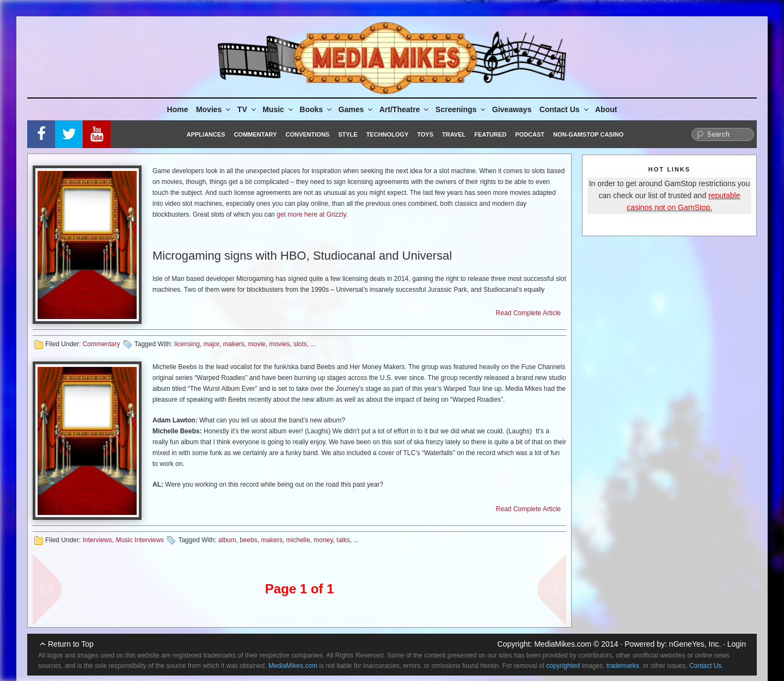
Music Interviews (140, 540)
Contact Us (565, 109)
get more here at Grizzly (311, 214)
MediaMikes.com (563, 644)
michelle (298, 540)
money (323, 540)
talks (343, 540)
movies (279, 344)
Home (178, 109)
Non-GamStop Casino (588, 134)
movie (257, 344)
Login (737, 644)
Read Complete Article (528, 313)
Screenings (461, 109)
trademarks (623, 666)
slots (300, 344)
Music (278, 109)
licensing (187, 344)
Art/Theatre (405, 109)
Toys (425, 134)
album (227, 540)
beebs (249, 540)
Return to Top (71, 644)
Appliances (206, 134)
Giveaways (512, 109)
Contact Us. (706, 666)
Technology (388, 134)
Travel (454, 134)
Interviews (97, 540)
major (211, 344)
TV (247, 109)
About (606, 109)
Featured (490, 134)
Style (348, 134)
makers (234, 344)
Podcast (530, 134)
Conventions (307, 134)
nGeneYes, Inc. (695, 644)
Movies (214, 109)
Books (316, 109)
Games (357, 109)
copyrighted (563, 666)
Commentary (256, 134)
